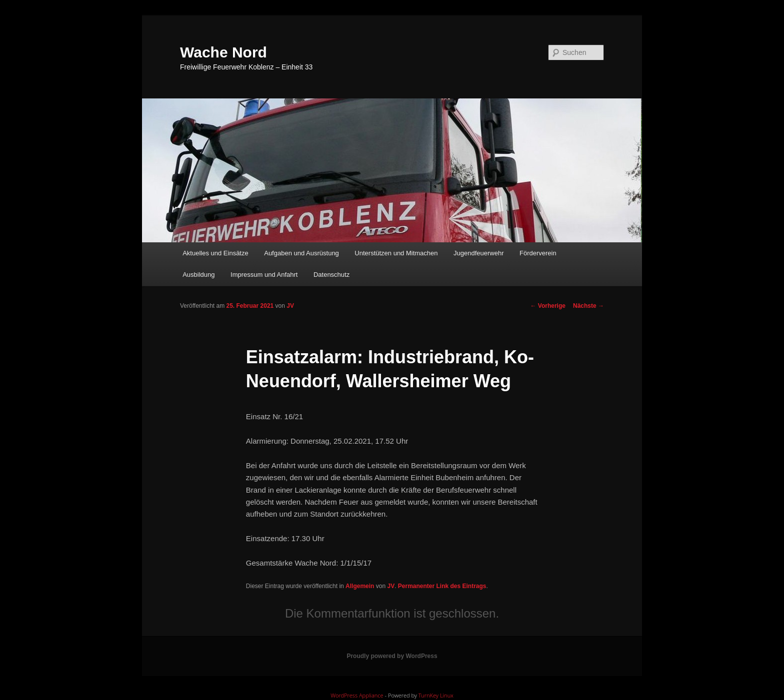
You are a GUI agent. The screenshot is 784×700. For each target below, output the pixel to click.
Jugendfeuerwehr (478, 253)
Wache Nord (223, 52)
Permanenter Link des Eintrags (442, 586)
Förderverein (538, 253)
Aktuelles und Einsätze (215, 253)
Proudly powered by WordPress (392, 656)
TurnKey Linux (436, 695)
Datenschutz (331, 275)
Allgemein (360, 586)
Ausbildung (198, 275)
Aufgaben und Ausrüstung (301, 253)
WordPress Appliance (357, 695)
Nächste (588, 306)
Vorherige (548, 306)
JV (290, 306)
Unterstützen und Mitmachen (396, 253)
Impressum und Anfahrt (264, 275)
